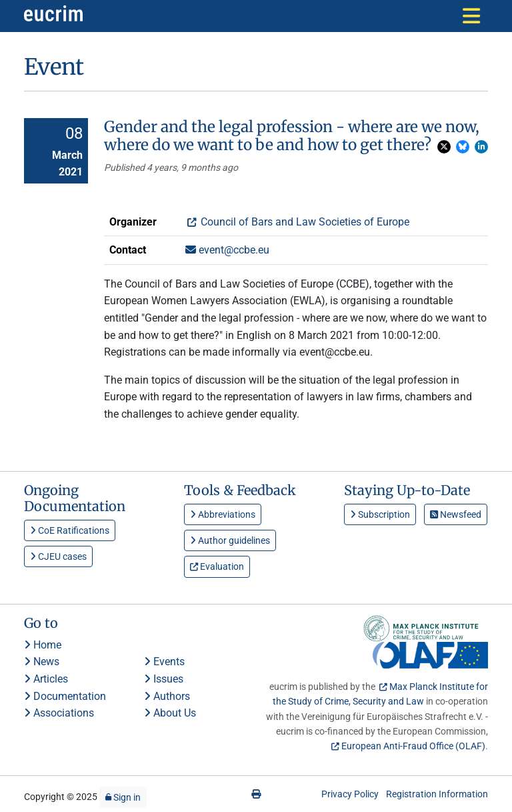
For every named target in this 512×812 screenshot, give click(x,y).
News (42, 662)
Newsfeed (456, 514)
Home (43, 645)
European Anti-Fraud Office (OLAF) (413, 746)
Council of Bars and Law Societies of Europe (304, 222)
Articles (46, 679)
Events (164, 662)
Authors (167, 696)
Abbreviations (223, 514)
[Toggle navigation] (471, 16)
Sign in (123, 797)
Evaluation (217, 566)
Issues (164, 679)
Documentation (65, 696)
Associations (59, 713)
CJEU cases (58, 556)
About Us (170, 713)
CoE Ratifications (70, 530)
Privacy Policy (350, 794)
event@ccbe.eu (227, 250)
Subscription (380, 514)
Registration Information (437, 794)
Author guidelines (230, 540)
